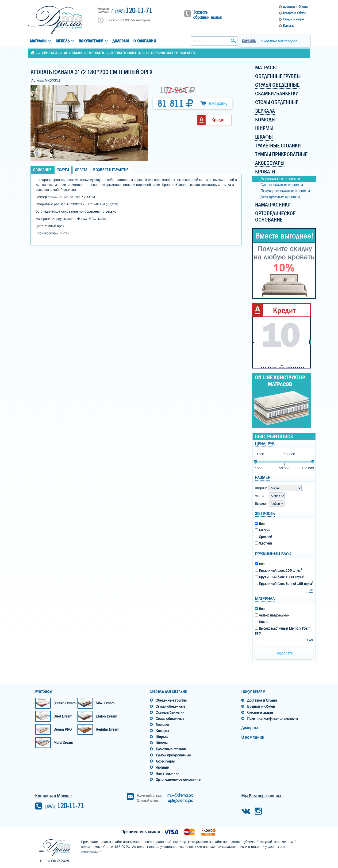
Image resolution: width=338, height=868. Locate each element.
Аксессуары (165, 761)
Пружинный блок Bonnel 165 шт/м (284, 583)
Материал (265, 599)
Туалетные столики (171, 749)
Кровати (49, 53)
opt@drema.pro (181, 800)
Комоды (162, 731)
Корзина (249, 41)
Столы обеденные (170, 719)
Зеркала (162, 725)
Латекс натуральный (272, 615)
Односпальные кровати (282, 185)
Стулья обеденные (170, 706)
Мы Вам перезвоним (261, 796)
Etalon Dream (106, 716)
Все (260, 524)
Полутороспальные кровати (285, 191)
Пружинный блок (273, 554)
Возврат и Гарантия (111, 170)
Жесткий (263, 543)
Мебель (63, 41)
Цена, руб (265, 444)
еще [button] (310, 590)
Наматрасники (168, 773)
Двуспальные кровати (84, 53)
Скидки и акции (293, 19)
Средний (263, 537)
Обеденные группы (171, 700)
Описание (42, 170)
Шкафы (162, 743)
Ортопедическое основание (178, 780)
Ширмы (162, 737)
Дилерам (121, 41)
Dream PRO (63, 729)
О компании (145, 41)
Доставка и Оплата (295, 7)
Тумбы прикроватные (173, 755)
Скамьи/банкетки (170, 712)
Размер (263, 478)
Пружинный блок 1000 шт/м (279, 577)
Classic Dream (65, 703)
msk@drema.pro (180, 795)
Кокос (261, 622)
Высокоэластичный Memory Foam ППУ (283, 631)
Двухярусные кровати (280, 197)
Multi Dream (63, 742)
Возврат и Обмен (294, 13)
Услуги (63, 170)
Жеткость (265, 514)
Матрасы (38, 41)
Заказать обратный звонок (207, 15)
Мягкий (263, 530)
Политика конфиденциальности (273, 719)
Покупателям (91, 41)
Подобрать (284, 653)
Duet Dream (63, 716)
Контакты (288, 26)
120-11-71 (132, 11)
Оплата (81, 170)
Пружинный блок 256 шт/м (278, 570)
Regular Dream (108, 729)
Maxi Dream (105, 703)
